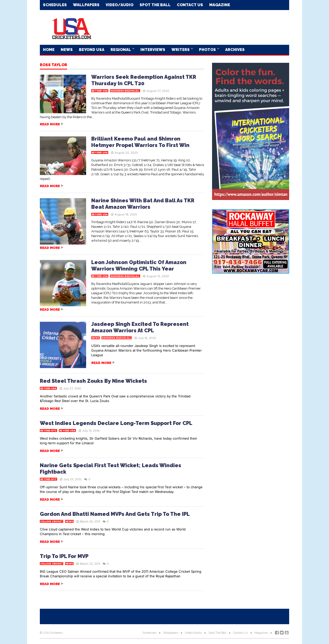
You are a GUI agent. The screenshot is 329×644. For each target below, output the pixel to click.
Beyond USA (92, 50)
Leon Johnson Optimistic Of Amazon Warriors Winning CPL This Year (139, 266)
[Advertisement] (196, 27)
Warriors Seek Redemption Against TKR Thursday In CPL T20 (144, 80)
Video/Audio (120, 5)
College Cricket (52, 521)
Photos (208, 50)
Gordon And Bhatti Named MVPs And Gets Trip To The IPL (115, 514)
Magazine (220, 5)
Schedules (55, 5)
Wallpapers (86, 5)
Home (49, 50)
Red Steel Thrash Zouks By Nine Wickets (93, 381)
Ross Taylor (53, 65)
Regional (121, 50)
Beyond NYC (48, 430)
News (67, 50)
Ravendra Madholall (125, 91)
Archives (235, 50)
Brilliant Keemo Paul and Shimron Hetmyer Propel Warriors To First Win (140, 142)
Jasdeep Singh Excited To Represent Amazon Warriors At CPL (140, 327)
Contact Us (190, 5)
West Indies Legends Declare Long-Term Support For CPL (116, 423)
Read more (50, 124)
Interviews (153, 50)
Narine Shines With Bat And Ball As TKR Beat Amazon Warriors (143, 204)
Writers (181, 50)
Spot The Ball (155, 5)
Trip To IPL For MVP (64, 556)
